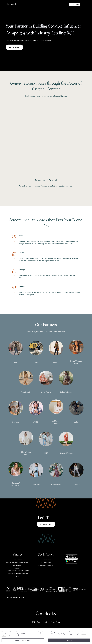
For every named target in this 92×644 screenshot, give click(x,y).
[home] (12, 4)
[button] (84, 4)
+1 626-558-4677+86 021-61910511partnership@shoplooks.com (46, 563)
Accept (69, 640)
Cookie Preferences (23, 640)
